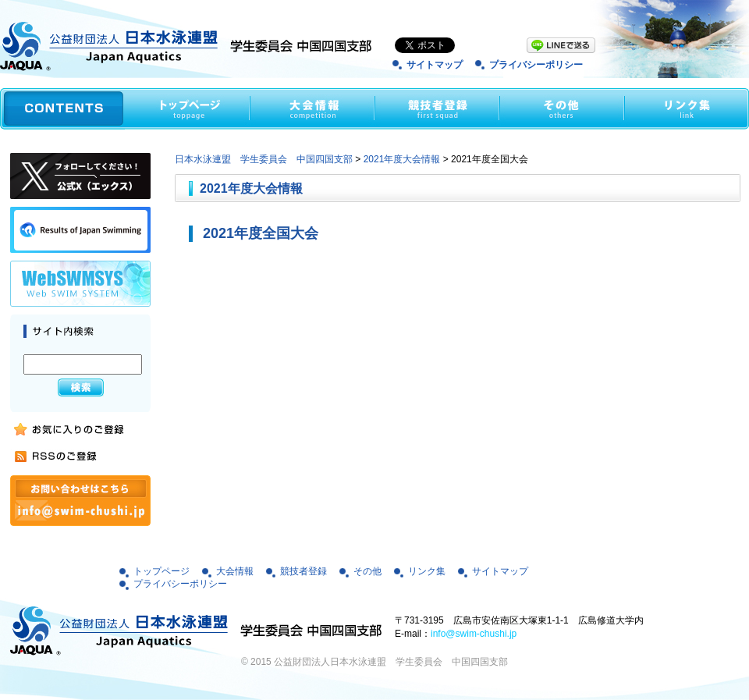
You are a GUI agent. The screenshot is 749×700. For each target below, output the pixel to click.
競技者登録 (304, 571)
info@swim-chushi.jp (474, 634)
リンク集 (427, 571)
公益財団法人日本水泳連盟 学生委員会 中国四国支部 (391, 662)
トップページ (162, 571)
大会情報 (235, 571)
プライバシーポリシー (536, 65)
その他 (367, 571)
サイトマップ (435, 65)
